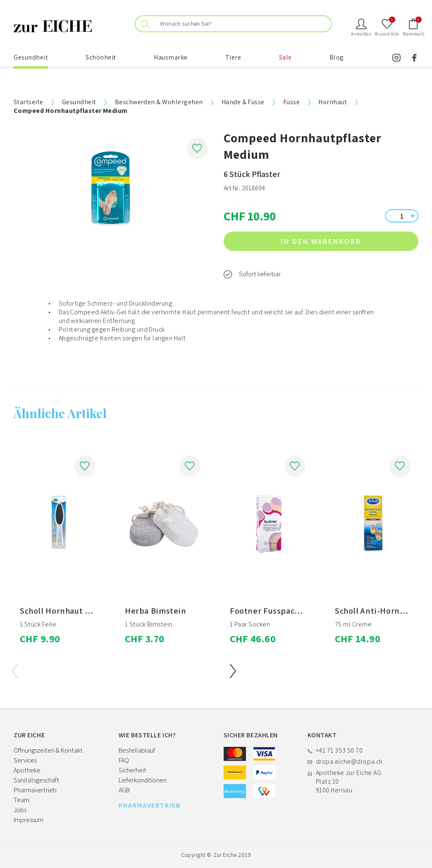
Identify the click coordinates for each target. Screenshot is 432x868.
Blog (337, 57)
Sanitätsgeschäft (36, 780)
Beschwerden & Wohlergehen (159, 102)
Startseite (29, 102)
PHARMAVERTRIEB (150, 806)
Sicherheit (132, 770)
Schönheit (101, 57)
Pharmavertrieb (35, 790)
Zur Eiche (225, 855)
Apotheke (27, 770)
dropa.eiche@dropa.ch (349, 762)
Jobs (20, 810)
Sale (285, 57)
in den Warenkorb (346, 241)
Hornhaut (333, 102)
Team (21, 800)
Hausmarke (171, 57)
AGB (124, 790)
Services (25, 760)
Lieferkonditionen (143, 780)
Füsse (291, 102)
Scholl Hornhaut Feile (62, 611)
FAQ (124, 760)
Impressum (29, 820)
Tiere (233, 57)
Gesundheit (31, 57)
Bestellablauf (137, 750)
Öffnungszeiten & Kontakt (48, 750)
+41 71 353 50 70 (339, 750)
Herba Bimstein (156, 611)
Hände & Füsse (243, 102)
